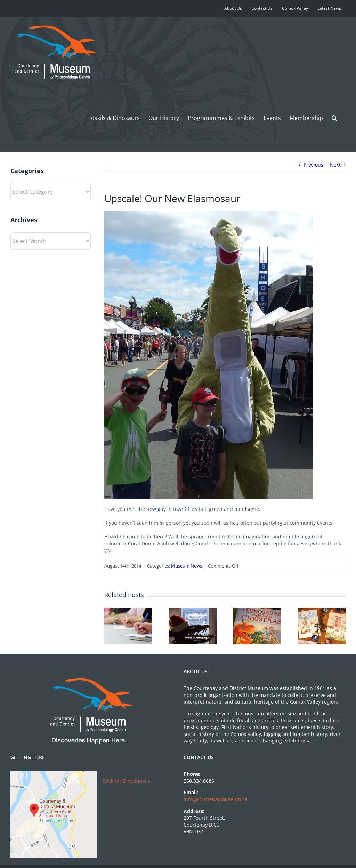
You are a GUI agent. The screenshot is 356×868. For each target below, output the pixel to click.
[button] (334, 118)
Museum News (187, 566)
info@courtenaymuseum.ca (216, 799)
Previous (313, 165)
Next (335, 165)
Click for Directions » (126, 781)
